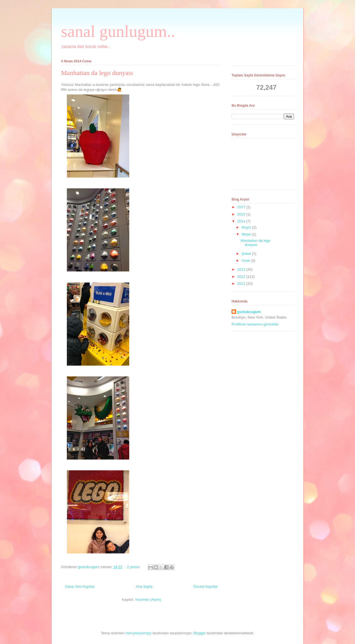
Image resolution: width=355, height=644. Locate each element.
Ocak (246, 261)
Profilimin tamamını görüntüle (255, 324)
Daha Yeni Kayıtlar (80, 587)
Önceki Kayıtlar (206, 587)
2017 (242, 207)
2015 (242, 214)
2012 (242, 277)
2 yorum (134, 567)
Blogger (200, 633)
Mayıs (247, 227)
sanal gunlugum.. (118, 31)
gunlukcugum (89, 567)
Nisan (247, 234)
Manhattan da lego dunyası (97, 73)
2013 (242, 269)
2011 (242, 283)
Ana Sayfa (144, 587)
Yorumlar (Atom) (148, 600)
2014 (242, 221)
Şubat (247, 254)
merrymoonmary (139, 633)
